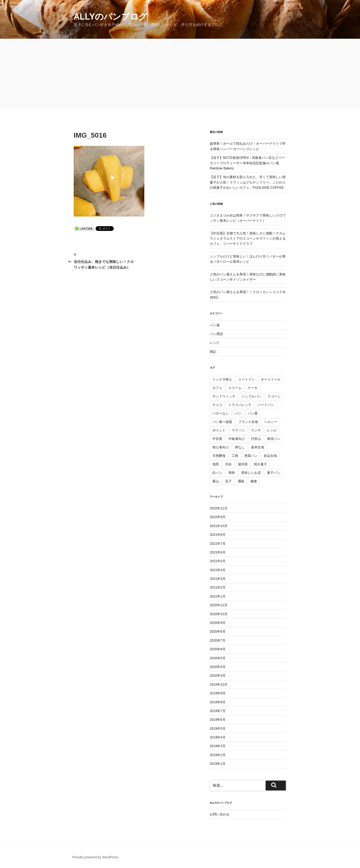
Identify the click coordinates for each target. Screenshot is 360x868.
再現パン (274, 439)
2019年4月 (218, 737)
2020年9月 (218, 623)
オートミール (271, 379)
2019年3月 (218, 746)
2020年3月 (218, 676)
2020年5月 (218, 658)
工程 (235, 456)
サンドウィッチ (224, 396)
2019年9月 (218, 693)
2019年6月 (218, 720)
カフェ (217, 388)
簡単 (232, 473)
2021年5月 (218, 561)
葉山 (216, 481)
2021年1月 (218, 596)
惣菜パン (251, 456)
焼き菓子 (260, 464)
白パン (217, 473)
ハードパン (266, 405)
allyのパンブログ (111, 17)
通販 (241, 481)
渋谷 (228, 464)
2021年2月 (218, 587)
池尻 (216, 464)
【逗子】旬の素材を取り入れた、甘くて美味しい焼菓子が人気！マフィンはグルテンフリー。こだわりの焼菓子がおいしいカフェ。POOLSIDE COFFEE (248, 182)
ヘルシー (271, 422)
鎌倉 (254, 481)
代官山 (256, 439)
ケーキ (253, 388)
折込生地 (270, 456)
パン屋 (215, 325)
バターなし (221, 413)
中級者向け (237, 439)
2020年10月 (219, 614)
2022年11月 (219, 508)
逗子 (228, 481)
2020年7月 (218, 640)
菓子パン (274, 473)
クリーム (235, 388)
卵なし (240, 447)
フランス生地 (248, 422)
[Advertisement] (180, 74)
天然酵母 (219, 456)
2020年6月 (218, 649)
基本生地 (258, 447)
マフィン (238, 430)
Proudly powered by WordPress (95, 857)
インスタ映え (222, 379)
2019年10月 (219, 684)
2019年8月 (218, 702)
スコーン (274, 396)
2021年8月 (218, 535)
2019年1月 (218, 764)
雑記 (213, 352)
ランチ (256, 430)
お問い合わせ (220, 814)
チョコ (217, 405)
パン (238, 413)
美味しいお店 (251, 473)
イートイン (247, 379)
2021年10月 (219, 526)
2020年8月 (218, 631)
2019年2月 (218, 755)
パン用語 (216, 334)
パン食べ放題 (222, 422)
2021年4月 (218, 570)
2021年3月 (218, 579)
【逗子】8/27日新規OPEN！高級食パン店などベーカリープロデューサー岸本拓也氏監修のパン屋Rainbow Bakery (247, 163)
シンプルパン (251, 396)
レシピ (215, 343)
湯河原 (243, 464)
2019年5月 (218, 729)
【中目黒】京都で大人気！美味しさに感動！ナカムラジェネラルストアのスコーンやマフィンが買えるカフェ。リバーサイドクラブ (248, 239)
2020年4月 (218, 667)
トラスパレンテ (240, 405)
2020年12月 (219, 605)
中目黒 (217, 439)
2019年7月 (218, 711)
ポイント (219, 430)
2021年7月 (218, 544)
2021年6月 (218, 552)
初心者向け (221, 447)
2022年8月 (218, 517)
